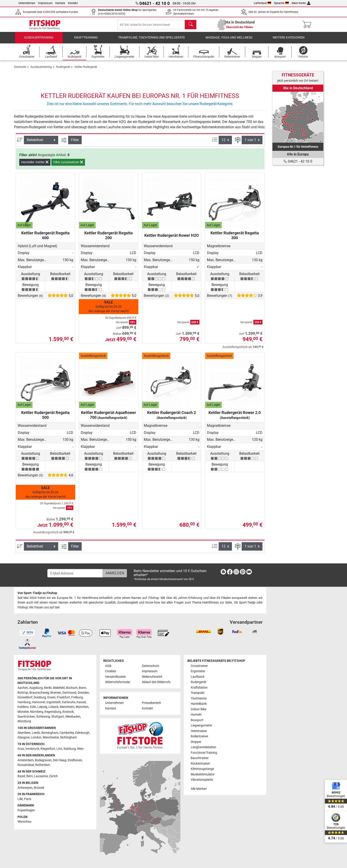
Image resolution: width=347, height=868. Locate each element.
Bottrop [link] (23, 693)
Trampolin (198, 693)
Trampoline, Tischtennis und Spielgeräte (152, 41)
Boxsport (197, 720)
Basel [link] (21, 776)
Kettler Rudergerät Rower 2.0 (235, 418)
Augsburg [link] (36, 688)
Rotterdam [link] (43, 765)
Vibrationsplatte (202, 780)
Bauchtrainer (200, 758)
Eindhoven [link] (75, 760)
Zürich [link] (53, 776)
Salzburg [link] (70, 749)
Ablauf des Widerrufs (156, 682)
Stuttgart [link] (58, 717)
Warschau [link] (24, 822)
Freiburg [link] (77, 697)
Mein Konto (301, 3)
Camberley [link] (67, 733)
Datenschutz (151, 666)
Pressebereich (151, 703)
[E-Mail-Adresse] (75, 573)
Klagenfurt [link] (48, 749)
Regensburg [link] (53, 712)
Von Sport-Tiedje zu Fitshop (37, 593)
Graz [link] (21, 749)
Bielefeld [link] (59, 688)
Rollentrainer (200, 736)
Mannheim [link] (67, 707)
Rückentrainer (200, 764)
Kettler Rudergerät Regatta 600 (45, 238)
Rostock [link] (68, 712)
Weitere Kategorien (289, 41)
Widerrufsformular (118, 682)
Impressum (45, 3)
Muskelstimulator (203, 774)
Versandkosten (116, 677)
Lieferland (262, 3)
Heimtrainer (199, 731)
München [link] (82, 707)
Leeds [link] (36, 733)
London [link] (36, 737)
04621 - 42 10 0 (298, 161)
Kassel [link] (81, 702)
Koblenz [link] (23, 707)
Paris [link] (28, 799)
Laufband (198, 677)
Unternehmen (27, 3)
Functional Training (204, 753)
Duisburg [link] (40, 697)
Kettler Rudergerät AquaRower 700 (109, 418)
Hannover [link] (39, 702)
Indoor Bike (199, 709)
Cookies (111, 671)
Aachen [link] (23, 688)
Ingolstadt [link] (54, 702)
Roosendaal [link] (26, 765)
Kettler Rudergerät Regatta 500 (45, 418)
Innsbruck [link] (32, 749)
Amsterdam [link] (26, 760)
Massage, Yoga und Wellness (229, 41)
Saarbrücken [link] (26, 717)
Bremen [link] (56, 693)
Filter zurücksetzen (68, 165)
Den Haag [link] (60, 760)
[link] (298, 117)
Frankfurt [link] (63, 697)
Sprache (281, 3)
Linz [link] (59, 749)
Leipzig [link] (42, 707)
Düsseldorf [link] (25, 697)
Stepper (196, 742)
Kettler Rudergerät (86, 70)
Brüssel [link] (39, 788)
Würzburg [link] (24, 721)
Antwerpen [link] (25, 788)
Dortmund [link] (69, 693)
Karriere (60, 3)
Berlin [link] (48, 688)
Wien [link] (80, 749)
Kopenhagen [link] (26, 810)
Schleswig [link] (43, 717)
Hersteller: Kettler (35, 165)
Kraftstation (199, 688)
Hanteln (196, 715)
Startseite (20, 70)
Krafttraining (86, 41)
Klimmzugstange (202, 769)
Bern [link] (30, 776)
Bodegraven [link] (43, 760)
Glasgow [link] (23, 737)
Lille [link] (20, 799)
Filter (75, 143)
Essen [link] (51, 697)
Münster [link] (23, 712)
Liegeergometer (201, 725)
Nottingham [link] (68, 737)
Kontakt (73, 3)
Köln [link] (33, 707)
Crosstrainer (199, 666)
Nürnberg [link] (37, 712)
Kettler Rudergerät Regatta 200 (109, 238)
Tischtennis (199, 698)
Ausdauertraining (39, 41)
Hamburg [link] (24, 702)
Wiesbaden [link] (73, 717)
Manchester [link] (51, 737)
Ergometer (198, 671)
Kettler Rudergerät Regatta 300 (235, 238)
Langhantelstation (203, 747)
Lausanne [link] (41, 776)
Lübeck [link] (53, 707)
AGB (108, 666)
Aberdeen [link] (24, 733)
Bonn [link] (82, 688)
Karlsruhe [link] (69, 702)
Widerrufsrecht (152, 677)
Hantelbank (199, 704)
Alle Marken (199, 789)
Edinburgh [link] (82, 733)
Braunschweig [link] (39, 693)
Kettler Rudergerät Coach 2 (172, 418)
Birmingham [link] (50, 733)
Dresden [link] (83, 693)
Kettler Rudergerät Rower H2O (172, 238)
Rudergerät (63, 70)
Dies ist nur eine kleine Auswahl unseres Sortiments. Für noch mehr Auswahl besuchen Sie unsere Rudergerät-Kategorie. (140, 107)
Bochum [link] (72, 688)
